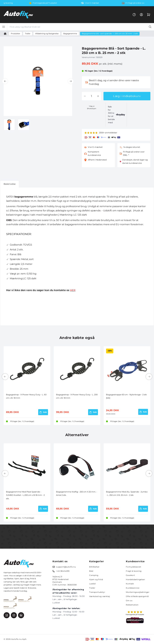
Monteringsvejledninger (138, 592)
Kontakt (130, 584)
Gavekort (130, 575)
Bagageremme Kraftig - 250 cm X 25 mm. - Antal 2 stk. (77, 493)
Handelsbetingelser (135, 579)
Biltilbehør (94, 567)
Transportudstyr (97, 592)
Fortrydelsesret (133, 567)
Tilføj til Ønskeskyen (92, 107)
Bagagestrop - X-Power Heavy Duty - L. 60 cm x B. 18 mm (26, 396)
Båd (91, 571)
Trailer (92, 588)
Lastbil (92, 584)
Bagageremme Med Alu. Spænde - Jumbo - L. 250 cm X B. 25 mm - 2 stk (127, 493)
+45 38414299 (63, 571)
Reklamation (132, 605)
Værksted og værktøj (99, 596)
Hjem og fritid (96, 579)
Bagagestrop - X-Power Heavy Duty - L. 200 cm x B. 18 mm (77, 396)
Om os (129, 601)
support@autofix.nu (66, 567)
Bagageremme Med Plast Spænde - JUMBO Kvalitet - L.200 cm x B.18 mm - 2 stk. (25, 495)
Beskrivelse (10, 184)
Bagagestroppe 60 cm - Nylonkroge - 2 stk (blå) (126, 396)
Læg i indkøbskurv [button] (127, 96)
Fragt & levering (134, 571)
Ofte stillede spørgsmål (137, 596)
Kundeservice (133, 588)
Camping (94, 575)
